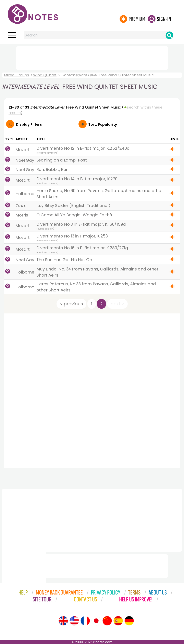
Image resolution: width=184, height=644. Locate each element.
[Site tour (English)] (63, 621)
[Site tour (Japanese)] (96, 621)
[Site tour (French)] (85, 621)
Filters (29, 124)
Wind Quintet (45, 75)
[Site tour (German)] (129, 621)
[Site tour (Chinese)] (107, 621)
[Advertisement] (92, 57)
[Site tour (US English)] (74, 621)
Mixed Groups (17, 75)
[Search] (169, 35)
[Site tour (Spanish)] (118, 621)
